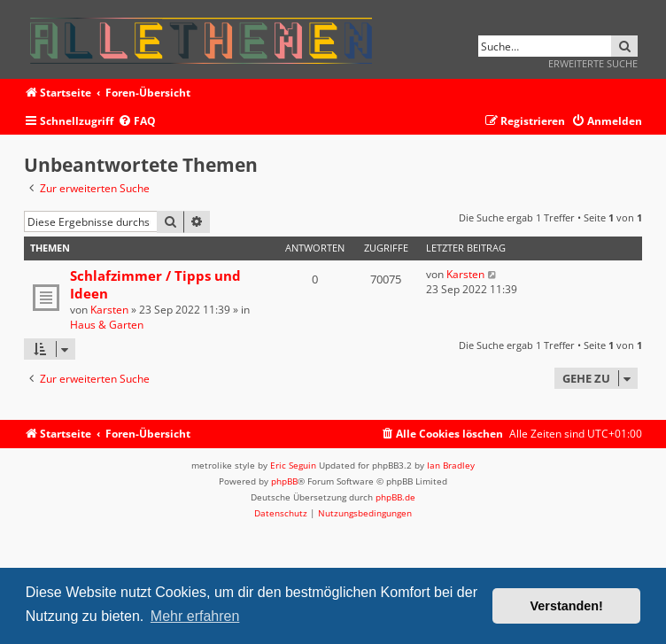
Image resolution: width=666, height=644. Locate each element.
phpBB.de (395, 497)
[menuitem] (137, 122)
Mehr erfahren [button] (195, 616)
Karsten (109, 310)
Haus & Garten (107, 325)
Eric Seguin (293, 465)
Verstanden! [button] (567, 606)
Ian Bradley (451, 465)
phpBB (284, 481)
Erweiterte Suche (593, 63)
